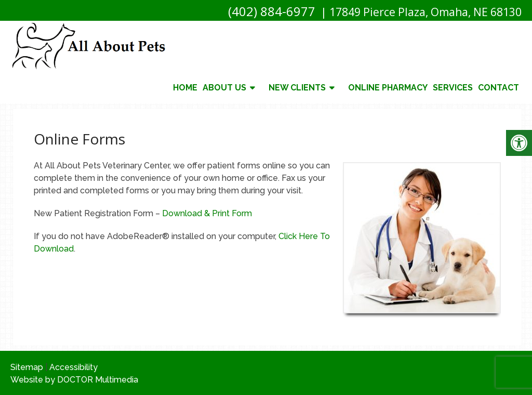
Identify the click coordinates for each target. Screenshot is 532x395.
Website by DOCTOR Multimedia (74, 380)
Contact (498, 88)
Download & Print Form (207, 213)
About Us (224, 88)
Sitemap (27, 367)
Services (453, 88)
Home (185, 88)
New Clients (297, 88)
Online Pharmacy (388, 88)
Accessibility (74, 367)
